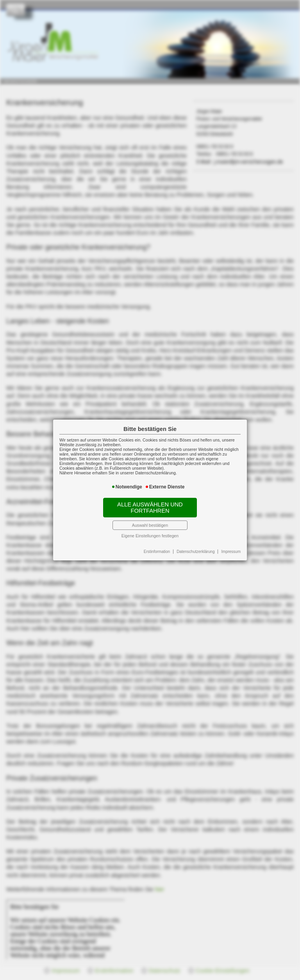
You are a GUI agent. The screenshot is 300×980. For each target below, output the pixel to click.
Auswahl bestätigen (150, 525)
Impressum (231, 552)
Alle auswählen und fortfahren (150, 508)
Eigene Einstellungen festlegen (150, 536)
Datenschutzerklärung (196, 552)
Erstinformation (157, 552)
